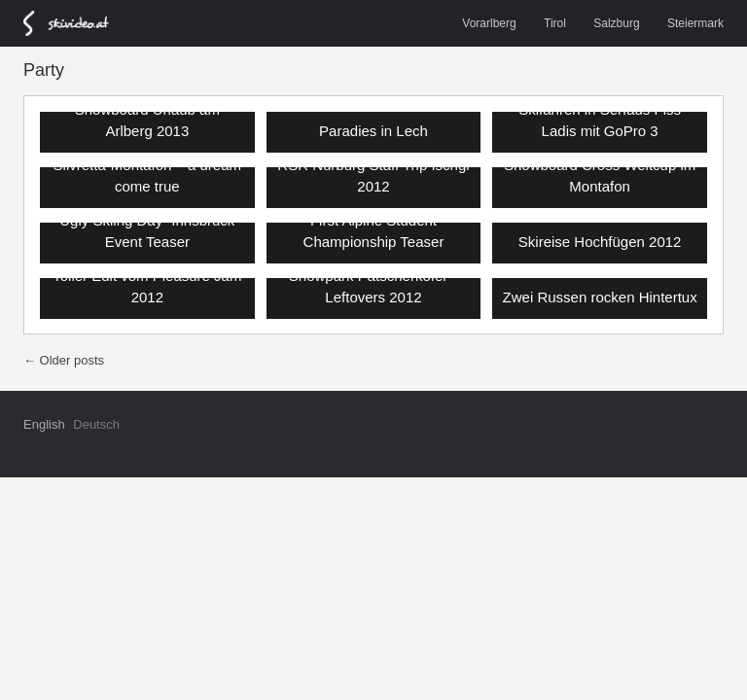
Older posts (64, 360)
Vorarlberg (489, 23)
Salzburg (616, 23)
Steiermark (695, 23)
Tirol (555, 23)
